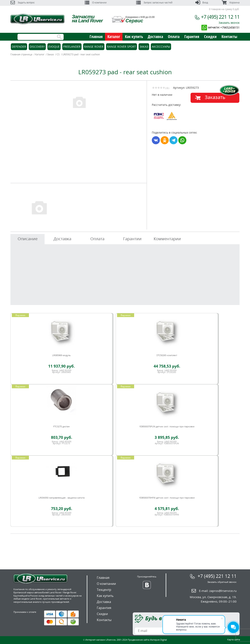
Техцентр (104, 590)
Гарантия (192, 37)
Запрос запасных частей (154, 3)
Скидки (210, 37)
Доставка (155, 37)
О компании (96, 3)
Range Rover (94, 47)
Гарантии (132, 239)
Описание (28, 239)
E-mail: (218, 591)
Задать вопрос (23, 3)
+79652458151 (230, 27)
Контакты (229, 37)
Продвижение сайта (138, 640)
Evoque (54, 47)
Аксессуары (161, 47)
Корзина (231, 3)
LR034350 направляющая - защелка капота (62, 498)
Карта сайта (234, 639)
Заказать (215, 97)
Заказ (144, 47)
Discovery (37, 47)
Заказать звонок (229, 23)
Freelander (72, 47)
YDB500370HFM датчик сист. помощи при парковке (167, 498)
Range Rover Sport (121, 47)
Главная (96, 37)
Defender (19, 47)
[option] (79, 102)
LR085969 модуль (61, 355)
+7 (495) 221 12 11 (220, 17)
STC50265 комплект (167, 355)
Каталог (114, 37)
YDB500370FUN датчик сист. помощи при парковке (167, 426)
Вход (202, 3)
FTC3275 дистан (61, 426)
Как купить (134, 37)
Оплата (174, 37)
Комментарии (167, 239)
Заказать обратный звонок (222, 582)
